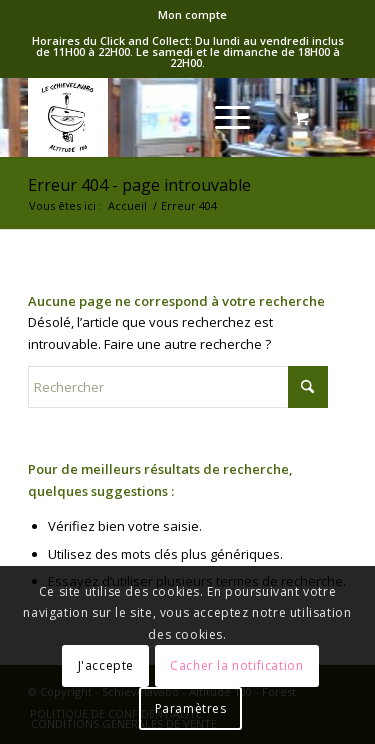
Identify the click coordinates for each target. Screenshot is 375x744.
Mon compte (192, 14)
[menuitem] (192, 15)
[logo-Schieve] (155, 117)
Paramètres (191, 708)
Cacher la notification (236, 665)
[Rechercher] (178, 387)
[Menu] (222, 117)
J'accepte (106, 665)
